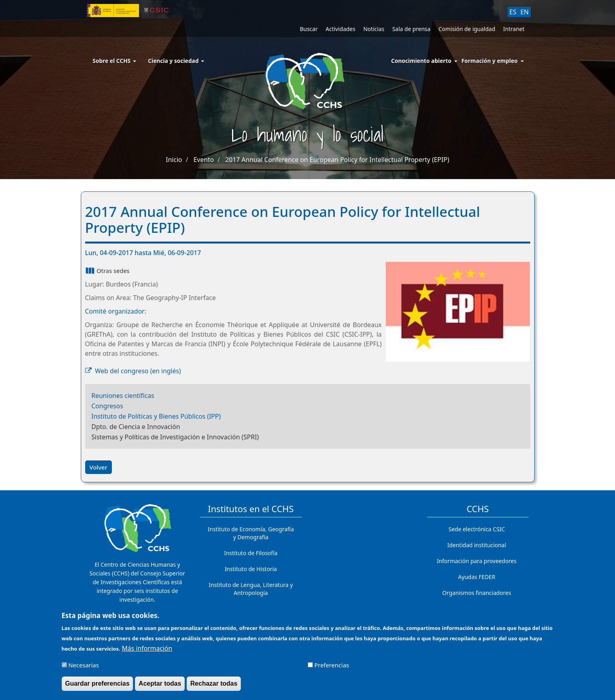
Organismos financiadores (477, 593)
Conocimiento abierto (422, 61)
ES (513, 12)
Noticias (374, 29)
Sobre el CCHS (114, 61)
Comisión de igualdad (467, 29)
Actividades (341, 29)
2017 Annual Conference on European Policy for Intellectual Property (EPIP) (337, 160)
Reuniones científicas (123, 396)
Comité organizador (115, 311)
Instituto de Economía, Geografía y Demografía (251, 533)
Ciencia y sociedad (176, 61)
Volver (99, 467)
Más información (147, 652)
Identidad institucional (477, 545)
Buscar (309, 29)
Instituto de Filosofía (251, 553)
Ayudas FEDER (477, 577)
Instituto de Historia (251, 569)
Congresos (107, 406)
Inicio (174, 160)
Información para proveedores (476, 561)
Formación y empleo (489, 61)
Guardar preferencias (98, 687)
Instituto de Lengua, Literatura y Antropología (251, 589)
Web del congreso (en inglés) (138, 371)
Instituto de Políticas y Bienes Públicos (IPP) (156, 416)
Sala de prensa (411, 29)
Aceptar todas (160, 687)
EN (524, 12)
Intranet (514, 29)
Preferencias (332, 669)
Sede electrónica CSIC (477, 529)
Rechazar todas (214, 687)
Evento (204, 160)
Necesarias (84, 669)
